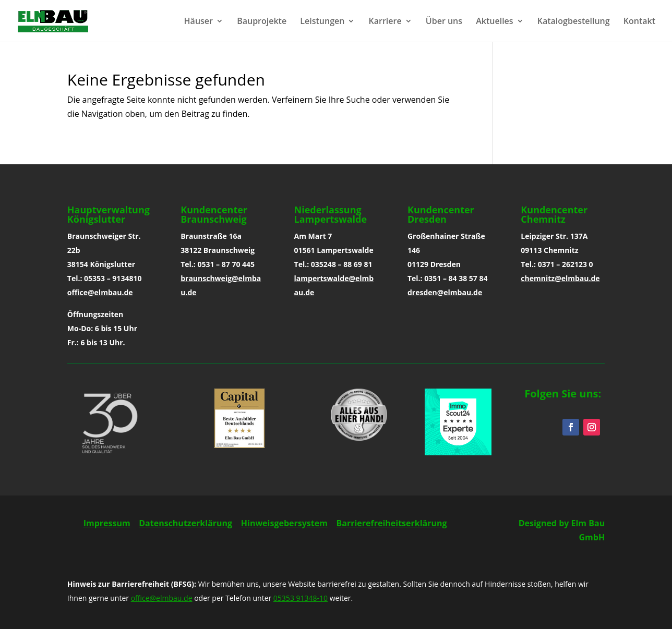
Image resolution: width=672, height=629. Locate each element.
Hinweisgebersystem (284, 523)
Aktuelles (494, 22)
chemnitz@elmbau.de (560, 278)
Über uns (444, 22)
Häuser (199, 22)
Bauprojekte (262, 22)
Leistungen (322, 22)
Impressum (107, 523)
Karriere (385, 22)
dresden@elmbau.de (445, 292)
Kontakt (639, 22)
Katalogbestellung (574, 22)
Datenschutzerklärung (185, 523)
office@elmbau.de (100, 292)
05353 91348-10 (301, 598)
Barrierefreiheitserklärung (391, 523)
